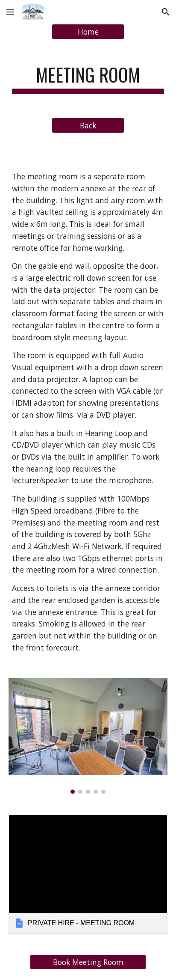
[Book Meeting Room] (88, 962)
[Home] (88, 32)
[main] (88, 79)
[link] (88, 874)
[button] (10, 12)
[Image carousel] (88, 736)
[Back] (88, 126)
